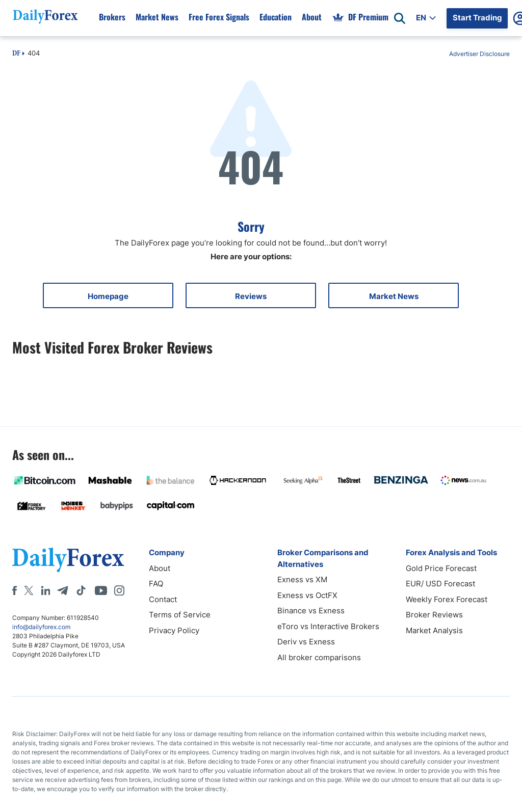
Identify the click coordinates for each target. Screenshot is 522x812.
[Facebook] (15, 590)
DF (16, 54)
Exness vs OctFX (307, 595)
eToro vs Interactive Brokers (328, 626)
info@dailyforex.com (41, 627)
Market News (394, 296)
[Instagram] (119, 590)
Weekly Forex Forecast (447, 599)
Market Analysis (434, 630)
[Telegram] (62, 590)
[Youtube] (101, 590)
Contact (163, 599)
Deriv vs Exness (306, 642)
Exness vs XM (302, 579)
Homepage (108, 296)
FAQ (156, 584)
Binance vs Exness (311, 611)
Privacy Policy (174, 630)
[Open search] (400, 18)
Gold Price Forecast (441, 568)
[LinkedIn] (45, 590)
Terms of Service (180, 615)
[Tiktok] (81, 590)
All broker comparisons (319, 657)
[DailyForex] (68, 560)
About (160, 568)
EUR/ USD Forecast (440, 584)
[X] (29, 590)
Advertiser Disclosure (479, 54)
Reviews (251, 296)
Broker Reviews (434, 615)
